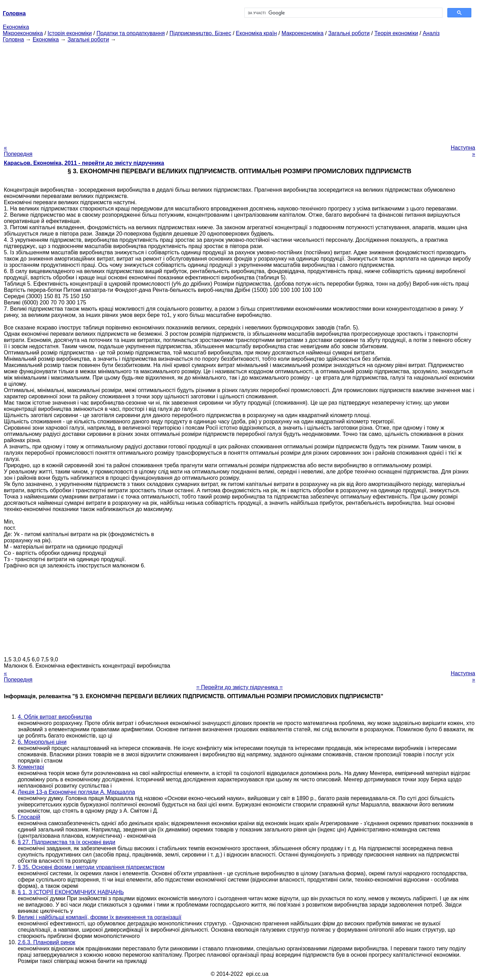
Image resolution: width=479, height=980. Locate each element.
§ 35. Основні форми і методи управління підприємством (91, 867)
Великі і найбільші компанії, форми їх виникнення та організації (100, 917)
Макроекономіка (303, 33)
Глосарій (29, 817)
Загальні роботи (349, 33)
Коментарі (31, 767)
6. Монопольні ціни (42, 742)
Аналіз (431, 33)
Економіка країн (257, 33)
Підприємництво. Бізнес (201, 33)
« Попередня (18, 151)
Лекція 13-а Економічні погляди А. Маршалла (76, 792)
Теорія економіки (396, 33)
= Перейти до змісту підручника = (240, 687)
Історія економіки (70, 33)
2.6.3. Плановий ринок (46, 942)
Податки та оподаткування (131, 33)
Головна (13, 39)
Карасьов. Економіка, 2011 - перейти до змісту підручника (84, 163)
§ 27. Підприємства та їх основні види (66, 842)
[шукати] (343, 13)
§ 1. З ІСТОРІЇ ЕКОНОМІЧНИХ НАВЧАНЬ (71, 892)
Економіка (16, 27)
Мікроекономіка (23, 33)
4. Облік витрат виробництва (55, 717)
